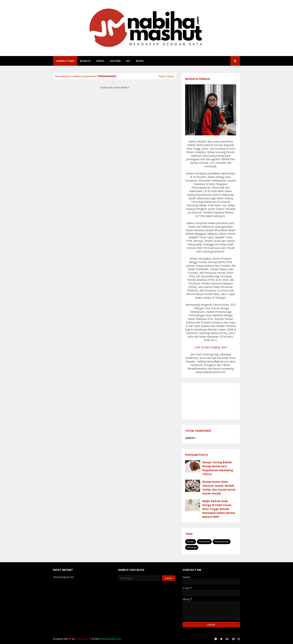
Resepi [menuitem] (140, 61)
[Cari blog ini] (139, 578)
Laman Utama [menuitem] (65, 61)
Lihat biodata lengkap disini (211, 347)
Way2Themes (82, 639)
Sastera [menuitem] (115, 61)
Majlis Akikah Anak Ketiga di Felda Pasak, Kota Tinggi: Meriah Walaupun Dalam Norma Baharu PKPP (219, 509)
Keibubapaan (222, 542)
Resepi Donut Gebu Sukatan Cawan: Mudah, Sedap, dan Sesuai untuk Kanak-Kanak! (219, 488)
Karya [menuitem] (100, 61)
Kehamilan (204, 542)
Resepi (191, 542)
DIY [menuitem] (128, 61)
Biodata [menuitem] (85, 61)
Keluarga (192, 547)
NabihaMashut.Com (111, 639)
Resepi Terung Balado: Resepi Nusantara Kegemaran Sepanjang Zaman (218, 468)
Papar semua (166, 76)
